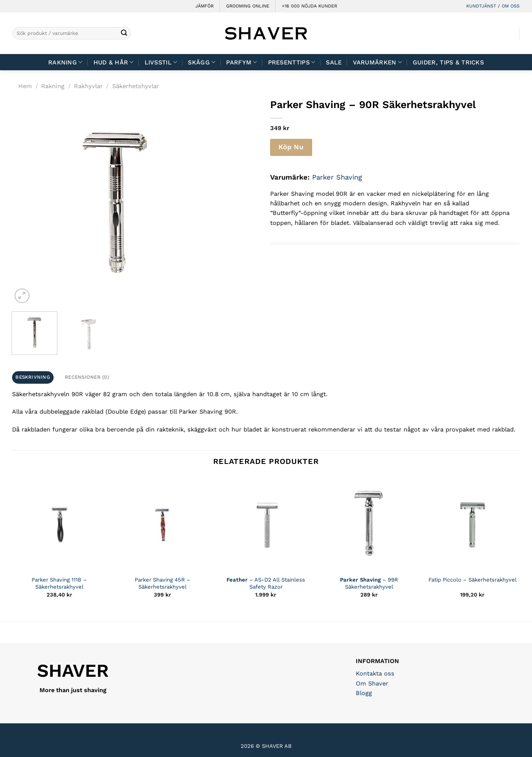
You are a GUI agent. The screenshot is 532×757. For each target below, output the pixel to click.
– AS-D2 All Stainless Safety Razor (266, 583)
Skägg (202, 62)
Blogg (364, 693)
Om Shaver (372, 683)
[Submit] (124, 33)
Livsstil (161, 62)
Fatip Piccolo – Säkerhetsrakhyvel (473, 580)
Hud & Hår (114, 62)
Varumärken (377, 62)
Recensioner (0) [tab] (87, 377)
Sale (334, 62)
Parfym (241, 62)
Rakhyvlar (88, 86)
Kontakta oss (375, 673)
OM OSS (511, 6)
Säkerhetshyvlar (136, 86)
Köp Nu (291, 147)
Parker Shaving (337, 177)
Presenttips (292, 62)
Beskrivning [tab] (33, 377)
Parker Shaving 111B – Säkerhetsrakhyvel (59, 583)
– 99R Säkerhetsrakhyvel (369, 583)
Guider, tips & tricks (448, 62)
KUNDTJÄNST (481, 6)
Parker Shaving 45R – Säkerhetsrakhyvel (163, 583)
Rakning (65, 62)
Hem (25, 86)
